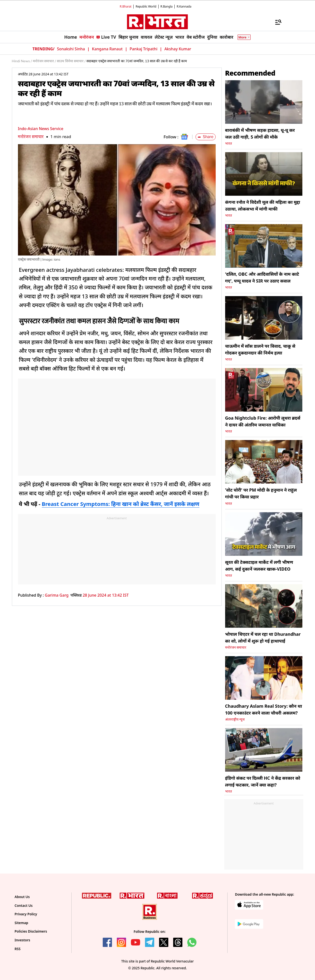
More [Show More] (244, 37)
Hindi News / (22, 61)
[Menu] (276, 22)
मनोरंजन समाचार (31, 137)
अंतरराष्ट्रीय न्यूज (235, 719)
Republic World (146, 6)
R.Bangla (167, 6)
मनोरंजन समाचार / (44, 61)
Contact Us (24, 905)
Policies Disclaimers (31, 931)
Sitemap (21, 923)
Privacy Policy (26, 914)
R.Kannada (184, 6)
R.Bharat (126, 6)
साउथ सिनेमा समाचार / (71, 61)
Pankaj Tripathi (144, 49)
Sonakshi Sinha (71, 49)
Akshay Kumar (178, 49)
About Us (22, 897)
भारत (229, 143)
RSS (17, 949)
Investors (22, 940)
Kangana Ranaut (107, 49)
